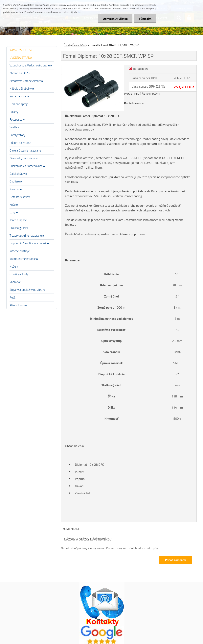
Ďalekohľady (80, 45)
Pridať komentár (176, 560)
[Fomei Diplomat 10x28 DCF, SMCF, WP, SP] (92, 66)
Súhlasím (145, 19)
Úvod (67, 45)
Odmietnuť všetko (115, 19)
